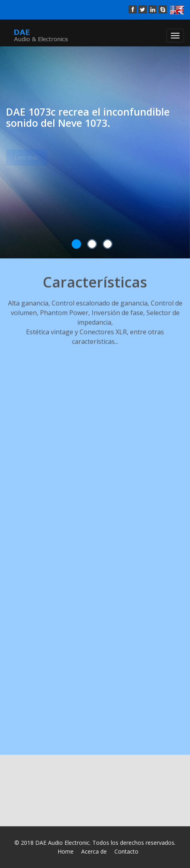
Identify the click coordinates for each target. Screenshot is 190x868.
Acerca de (94, 851)
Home (66, 851)
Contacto (126, 851)
